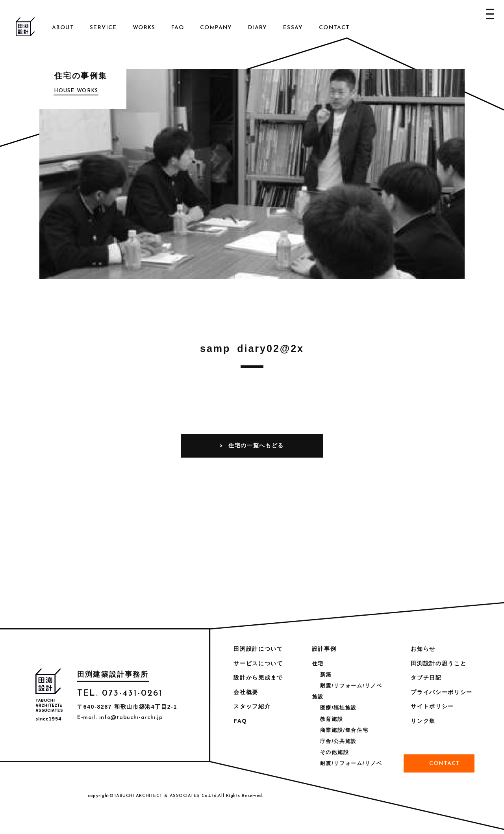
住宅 (318, 664)
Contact (334, 28)
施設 (318, 697)
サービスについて (258, 663)
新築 (326, 675)
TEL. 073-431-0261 (120, 693)
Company (216, 28)
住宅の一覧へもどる (256, 445)
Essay (293, 28)
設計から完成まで (258, 678)
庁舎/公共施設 (338, 741)
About (63, 28)
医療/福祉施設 (338, 708)
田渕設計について (258, 649)
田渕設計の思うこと (438, 663)
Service (103, 28)
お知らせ (423, 649)
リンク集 (423, 721)
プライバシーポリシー (442, 692)
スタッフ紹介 (252, 706)
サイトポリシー (432, 706)
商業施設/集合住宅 (344, 730)
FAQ (178, 28)
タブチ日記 (426, 678)
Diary (258, 28)
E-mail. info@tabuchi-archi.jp (120, 718)
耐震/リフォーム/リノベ (351, 686)
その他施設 (334, 752)
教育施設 (332, 719)
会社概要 (246, 692)
